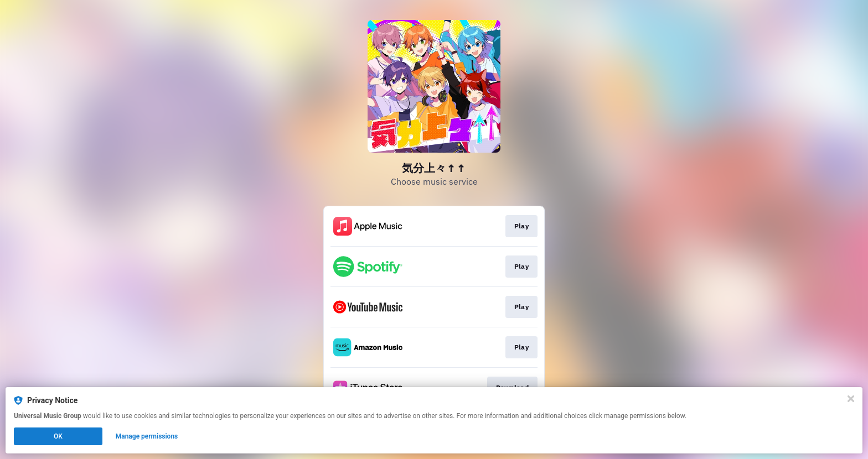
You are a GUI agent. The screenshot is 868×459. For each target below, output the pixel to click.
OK (58, 436)
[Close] (851, 399)
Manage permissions (147, 436)
